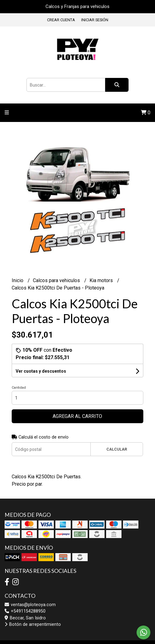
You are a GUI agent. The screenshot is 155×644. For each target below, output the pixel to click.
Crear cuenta (61, 20)
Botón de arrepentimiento (33, 624)
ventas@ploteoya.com (30, 605)
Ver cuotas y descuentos (41, 371)
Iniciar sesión (95, 20)
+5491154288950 (25, 611)
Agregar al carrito (77, 416)
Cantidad (19, 388)
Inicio (18, 280)
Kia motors (102, 280)
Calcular (117, 449)
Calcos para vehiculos (57, 280)
